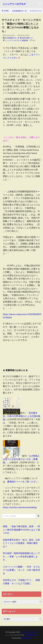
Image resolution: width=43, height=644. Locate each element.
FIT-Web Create (31, 635)
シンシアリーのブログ (14, 4)
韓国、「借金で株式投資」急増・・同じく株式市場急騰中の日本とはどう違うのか (21, 530)
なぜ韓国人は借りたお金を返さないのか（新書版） (21, 459)
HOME (6, 11)
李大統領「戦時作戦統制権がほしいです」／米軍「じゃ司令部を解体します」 (21, 556)
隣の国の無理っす (26, 38)
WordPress (26, 638)
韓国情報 (25, 40)
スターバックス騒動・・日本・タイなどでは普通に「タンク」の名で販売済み (21, 570)
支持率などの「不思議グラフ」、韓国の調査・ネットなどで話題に (21, 582)
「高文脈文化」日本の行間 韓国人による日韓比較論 (22, 416)
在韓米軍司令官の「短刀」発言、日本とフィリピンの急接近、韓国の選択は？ (21, 543)
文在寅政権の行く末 (19, 11)
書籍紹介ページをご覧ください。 (24, 481)
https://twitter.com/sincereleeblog (20, 507)
